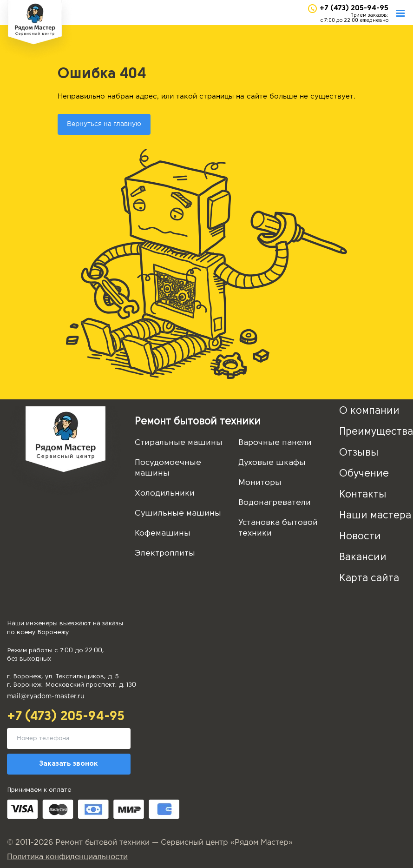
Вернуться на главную (104, 124)
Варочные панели (275, 443)
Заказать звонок (69, 764)
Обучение (364, 474)
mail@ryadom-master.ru (46, 696)
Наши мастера (375, 516)
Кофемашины (163, 533)
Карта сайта (369, 579)
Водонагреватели (275, 503)
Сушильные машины (178, 514)
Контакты (363, 495)
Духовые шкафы (272, 463)
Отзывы (359, 453)
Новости (360, 537)
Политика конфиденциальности (67, 857)
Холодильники (165, 494)
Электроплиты (165, 553)
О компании (369, 411)
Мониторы (260, 483)
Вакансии (363, 558)
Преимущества (376, 432)
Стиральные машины (179, 443)
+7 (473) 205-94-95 (354, 8)
